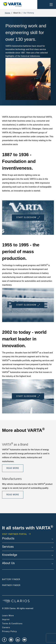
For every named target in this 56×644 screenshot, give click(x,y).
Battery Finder (11, 579)
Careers (6, 628)
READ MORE (13, 468)
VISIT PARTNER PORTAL (15, 534)
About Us (8, 563)
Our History (29, 13)
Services (8, 547)
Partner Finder (11, 585)
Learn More (8, 616)
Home (8, 13)
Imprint (6, 620)
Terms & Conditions (12, 624)
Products (8, 539)
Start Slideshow (28, 217)
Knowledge (10, 555)
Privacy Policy (9, 631)
